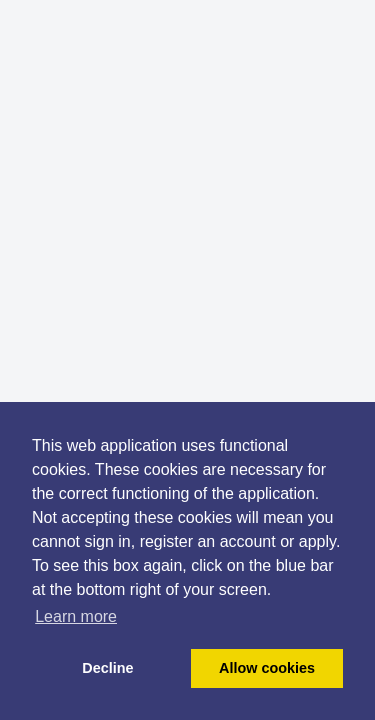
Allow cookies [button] (267, 668)
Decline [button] (107, 668)
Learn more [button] (76, 616)
